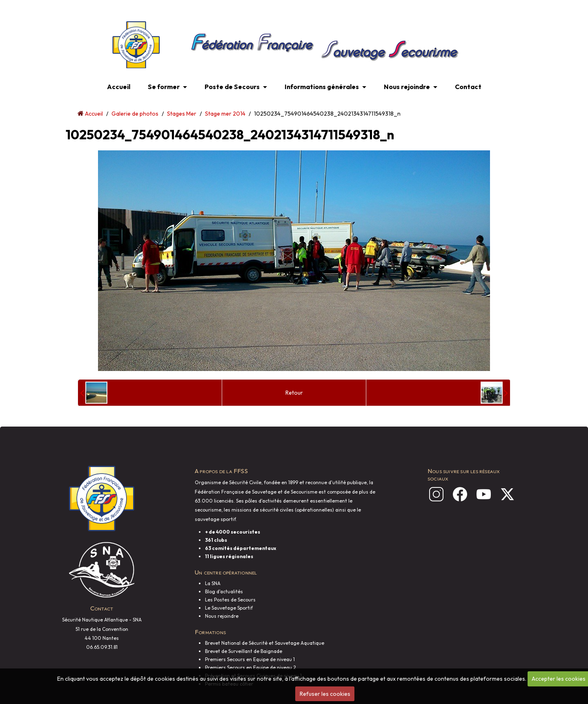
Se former (164, 87)
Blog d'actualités (224, 591)
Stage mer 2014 (225, 114)
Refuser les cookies (325, 694)
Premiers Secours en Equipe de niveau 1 (250, 659)
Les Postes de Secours (230, 600)
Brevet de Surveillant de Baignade (244, 651)
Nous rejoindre (407, 87)
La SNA (213, 583)
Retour (294, 393)
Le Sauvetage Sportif (229, 608)
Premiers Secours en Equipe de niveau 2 (251, 667)
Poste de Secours (232, 87)
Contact (468, 87)
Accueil (119, 87)
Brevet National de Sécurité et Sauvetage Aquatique (265, 643)
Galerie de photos (135, 114)
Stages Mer (182, 114)
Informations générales (322, 87)
